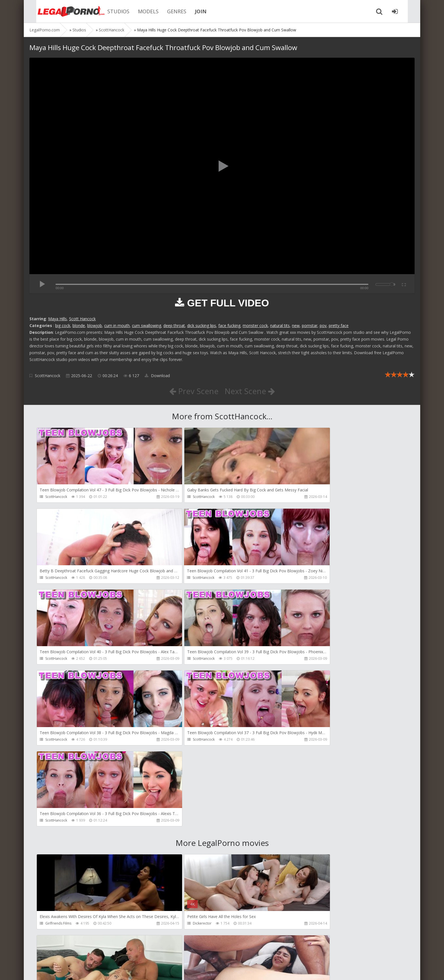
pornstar (310, 325)
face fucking (229, 325)
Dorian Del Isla (57, 925)
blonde (79, 325)
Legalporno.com (61, 11)
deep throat (174, 325)
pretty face (339, 325)
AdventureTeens (58, 843)
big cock (63, 325)
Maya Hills (57, 319)
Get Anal (176, 925)
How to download (110, 953)
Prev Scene (194, 391)
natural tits (280, 325)
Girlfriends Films (58, 762)
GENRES (168, 11)
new (296, 325)
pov (323, 325)
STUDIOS (110, 11)
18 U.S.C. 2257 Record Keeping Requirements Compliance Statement (210, 970)
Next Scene (250, 391)
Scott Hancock (82, 319)
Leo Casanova (304, 762)
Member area (69, 953)
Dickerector (179, 762)
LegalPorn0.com (71, 970)
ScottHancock (48, 376)
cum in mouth (117, 325)
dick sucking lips (202, 325)
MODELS (140, 11)
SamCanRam (303, 843)
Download (157, 376)
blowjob (95, 325)
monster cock (255, 325)
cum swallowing (147, 325)
